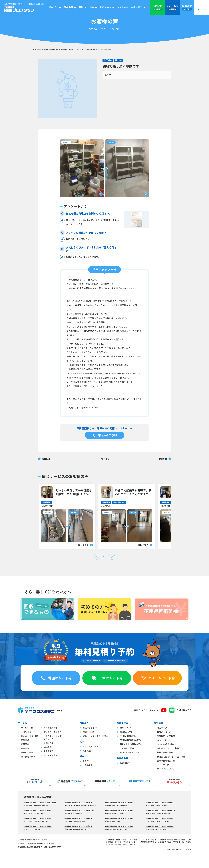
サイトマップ (163, 765)
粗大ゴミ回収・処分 (30, 736)
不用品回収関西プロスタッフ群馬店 (119, 818)
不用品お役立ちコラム (130, 753)
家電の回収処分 (90, 732)
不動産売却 (49, 743)
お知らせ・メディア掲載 (168, 748)
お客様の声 (90, 49)
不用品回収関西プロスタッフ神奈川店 (161, 810)
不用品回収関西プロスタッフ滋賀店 (38, 810)
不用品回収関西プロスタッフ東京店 (119, 810)
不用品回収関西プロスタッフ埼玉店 (38, 818)
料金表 (86, 761)
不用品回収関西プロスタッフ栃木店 (78, 818)
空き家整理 (49, 751)
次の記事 (165, 459)
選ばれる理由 (126, 732)
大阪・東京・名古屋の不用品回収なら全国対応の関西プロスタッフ (57, 49)
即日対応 (118, 60)
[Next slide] (112, 557)
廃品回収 (25, 748)
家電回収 (25, 744)
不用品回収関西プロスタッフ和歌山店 (79, 810)
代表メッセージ (164, 732)
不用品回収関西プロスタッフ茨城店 (38, 826)
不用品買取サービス (92, 747)
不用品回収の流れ (128, 736)
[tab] (103, 557)
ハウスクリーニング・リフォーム (54, 737)
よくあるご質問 (127, 748)
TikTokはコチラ (184, 710)
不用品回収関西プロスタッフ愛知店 (78, 826)
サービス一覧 (27, 728)
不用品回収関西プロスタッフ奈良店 (160, 802)
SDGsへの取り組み (165, 744)
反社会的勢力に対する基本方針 (171, 757)
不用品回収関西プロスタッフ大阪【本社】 (40, 802)
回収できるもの (90, 728)
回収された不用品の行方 (131, 744)
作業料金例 (88, 765)
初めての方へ (126, 728)
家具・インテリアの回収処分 (96, 736)
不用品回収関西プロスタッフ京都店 (119, 802)
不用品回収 (108, 60)
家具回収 (25, 740)
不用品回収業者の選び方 (131, 740)
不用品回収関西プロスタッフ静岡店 (119, 826)
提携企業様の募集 (165, 753)
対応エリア (162, 728)
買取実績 (87, 751)
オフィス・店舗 (51, 755)
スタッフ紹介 (163, 740)
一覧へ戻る (104, 459)
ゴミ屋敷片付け (51, 728)
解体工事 (48, 747)
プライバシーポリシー (167, 769)
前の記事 (44, 459)
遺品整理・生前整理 (53, 732)
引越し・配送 (27, 753)
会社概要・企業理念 (166, 736)
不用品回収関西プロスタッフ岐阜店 (160, 826)
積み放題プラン (28, 757)
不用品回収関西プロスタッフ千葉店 (160, 818)
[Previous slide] (97, 557)
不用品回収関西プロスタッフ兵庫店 (78, 802)
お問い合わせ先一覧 (166, 761)
